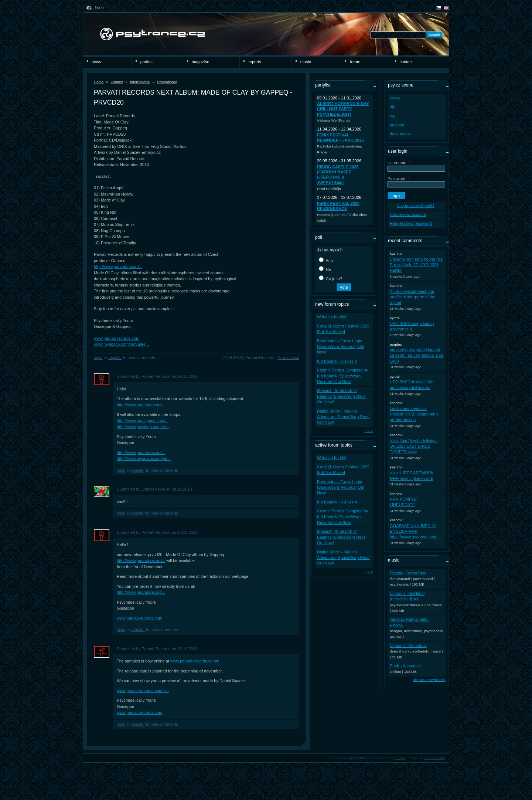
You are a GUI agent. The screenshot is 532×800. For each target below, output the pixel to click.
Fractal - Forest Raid (408, 573)
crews (395, 98)
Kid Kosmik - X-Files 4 (337, 361)
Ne (325, 270)
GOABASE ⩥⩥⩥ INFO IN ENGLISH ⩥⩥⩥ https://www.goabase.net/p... (415, 531)
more (369, 430)
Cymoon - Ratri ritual (408, 645)
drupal (400, 758)
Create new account (408, 214)
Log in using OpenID (416, 206)
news (96, 62)
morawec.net (435, 758)
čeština (439, 8)
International (140, 82)
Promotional (167, 82)
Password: (398, 179)
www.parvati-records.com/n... (197, 661)
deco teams (400, 134)
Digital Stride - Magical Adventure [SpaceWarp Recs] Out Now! (344, 417)
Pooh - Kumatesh (405, 666)
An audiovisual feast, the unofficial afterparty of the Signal (412, 297)
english (446, 8)
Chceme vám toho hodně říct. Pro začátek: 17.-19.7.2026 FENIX (416, 265)
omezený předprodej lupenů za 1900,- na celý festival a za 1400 (417, 355)
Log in (99, 7)
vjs (392, 116)
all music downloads (429, 680)
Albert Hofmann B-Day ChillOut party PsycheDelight (343, 109)
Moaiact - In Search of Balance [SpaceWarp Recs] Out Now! (342, 396)
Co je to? (330, 279)
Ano (326, 261)
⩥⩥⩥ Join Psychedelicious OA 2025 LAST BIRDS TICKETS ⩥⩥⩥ (414, 446)
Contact (406, 62)
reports (255, 62)
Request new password (411, 223)
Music (306, 62)
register (115, 357)
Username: (399, 163)
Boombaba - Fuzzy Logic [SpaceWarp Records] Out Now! (341, 347)
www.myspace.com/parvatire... (121, 344)
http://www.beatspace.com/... (143, 421)
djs (392, 107)
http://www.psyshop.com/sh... (143, 427)
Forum (355, 62)
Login (98, 357)
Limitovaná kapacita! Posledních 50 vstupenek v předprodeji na (414, 414)
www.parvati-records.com (117, 338)
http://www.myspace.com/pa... (144, 458)
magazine (201, 62)
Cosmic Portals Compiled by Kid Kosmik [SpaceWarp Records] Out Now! (342, 376)
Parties (146, 62)
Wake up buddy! (332, 317)
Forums (117, 82)
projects (397, 125)
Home (99, 82)
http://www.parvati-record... (118, 267)
